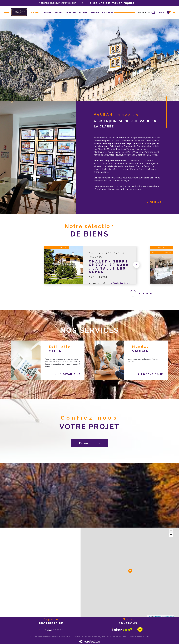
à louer (83, 12)
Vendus (95, 12)
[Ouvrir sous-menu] (76, 12)
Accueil (35, 12)
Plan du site (82, 637)
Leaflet (150, 616)
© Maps (157, 616)
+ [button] (171, 531)
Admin (118, 637)
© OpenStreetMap (168, 616)
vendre (59, 12)
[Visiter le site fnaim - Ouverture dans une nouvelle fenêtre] (140, 629)
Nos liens (126, 637)
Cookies (146, 637)
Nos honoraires (94, 637)
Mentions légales (108, 637)
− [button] (171, 535)
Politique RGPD (136, 637)
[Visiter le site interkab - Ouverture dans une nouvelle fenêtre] (122, 629)
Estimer (47, 12)
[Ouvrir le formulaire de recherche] (146, 12)
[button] (135, 265)
